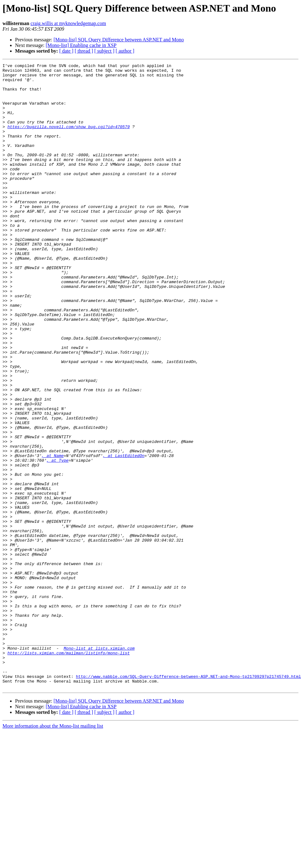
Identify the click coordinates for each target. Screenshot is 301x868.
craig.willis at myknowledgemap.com (68, 23)
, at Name (53, 534)
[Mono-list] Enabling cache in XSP (81, 45)
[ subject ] (104, 51)
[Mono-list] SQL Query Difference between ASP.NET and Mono (119, 40)
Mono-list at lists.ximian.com (99, 766)
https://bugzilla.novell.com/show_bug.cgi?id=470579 (69, 140)
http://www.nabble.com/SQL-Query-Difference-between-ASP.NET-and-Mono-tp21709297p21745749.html (188, 799)
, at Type (57, 540)
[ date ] (66, 51)
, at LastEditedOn (124, 534)
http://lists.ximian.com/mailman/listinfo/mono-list (69, 771)
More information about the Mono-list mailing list (53, 851)
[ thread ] (84, 51)
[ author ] (125, 51)
